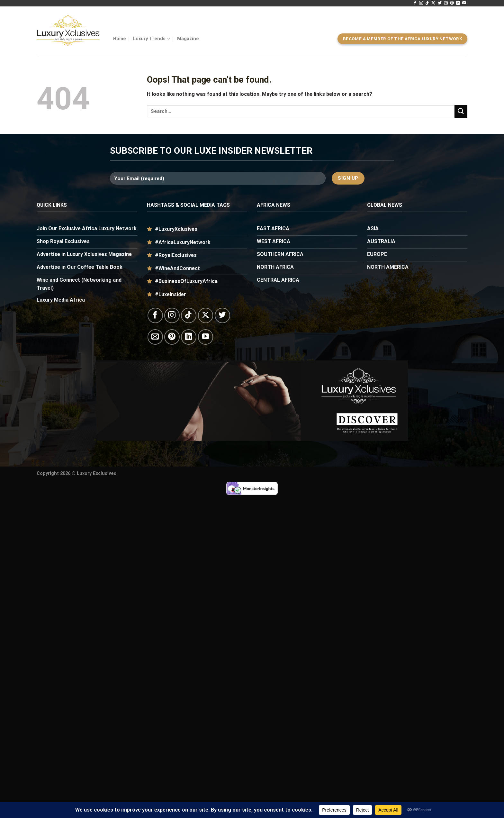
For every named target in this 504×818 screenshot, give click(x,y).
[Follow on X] (433, 3)
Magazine (188, 39)
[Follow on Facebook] (415, 3)
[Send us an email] (446, 3)
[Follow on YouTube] (464, 3)
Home (120, 39)
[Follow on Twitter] (440, 3)
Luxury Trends (151, 39)
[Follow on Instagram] (421, 3)
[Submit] (461, 111)
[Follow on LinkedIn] (458, 3)
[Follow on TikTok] (427, 3)
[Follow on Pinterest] (452, 3)
